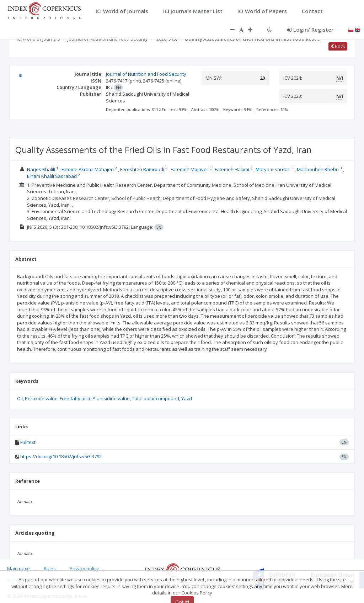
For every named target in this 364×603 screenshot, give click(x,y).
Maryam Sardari (273, 169)
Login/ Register (310, 30)
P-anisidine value (111, 398)
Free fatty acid (75, 398)
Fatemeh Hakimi (232, 169)
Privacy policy (84, 568)
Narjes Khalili (41, 169)
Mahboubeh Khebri (318, 169)
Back (338, 46)
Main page (18, 568)
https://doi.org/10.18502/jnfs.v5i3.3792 (61, 456)
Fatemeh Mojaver (189, 169)
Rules (50, 568)
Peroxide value (41, 398)
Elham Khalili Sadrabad (52, 176)
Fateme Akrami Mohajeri (88, 169)
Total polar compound (156, 398)
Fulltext (28, 442)
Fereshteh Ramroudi (142, 169)
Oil (20, 398)
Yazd (187, 398)
